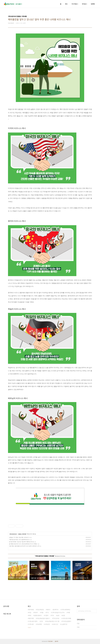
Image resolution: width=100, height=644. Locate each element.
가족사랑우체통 (67, 618)
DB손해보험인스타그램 (53, 621)
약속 (53, 615)
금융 (58, 615)
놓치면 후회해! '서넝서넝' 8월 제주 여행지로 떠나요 (22, 542)
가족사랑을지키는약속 (58, 612)
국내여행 (39, 624)
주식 (48, 612)
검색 (95, 611)
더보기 (29, 627)
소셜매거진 (64, 624)
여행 (69, 612)
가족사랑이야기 (13, 534)
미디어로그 (75, 4)
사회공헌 (47, 624)
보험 (64, 615)
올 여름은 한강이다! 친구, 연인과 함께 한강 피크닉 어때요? (23, 544)
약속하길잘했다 (67, 621)
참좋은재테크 (38, 615)
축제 (30, 615)
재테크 (48, 610)
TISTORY (50, 641)
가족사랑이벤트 (33, 621)
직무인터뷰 (56, 618)
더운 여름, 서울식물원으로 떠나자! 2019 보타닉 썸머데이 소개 (24, 546)
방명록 (93, 4)
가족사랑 (31, 624)
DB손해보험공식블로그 (43, 618)
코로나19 (55, 624)
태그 (67, 4)
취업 (30, 612)
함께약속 (56, 610)
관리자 (56, 641)
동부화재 (31, 610)
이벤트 (47, 615)
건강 (42, 621)
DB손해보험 (40, 610)
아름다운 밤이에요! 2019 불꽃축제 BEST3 (19, 540)
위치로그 (84, 4)
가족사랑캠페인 (66, 610)
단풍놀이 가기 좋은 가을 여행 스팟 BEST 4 (19, 537)
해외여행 (31, 618)
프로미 (36, 612)
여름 (42, 612)
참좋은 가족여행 (22, 534)
